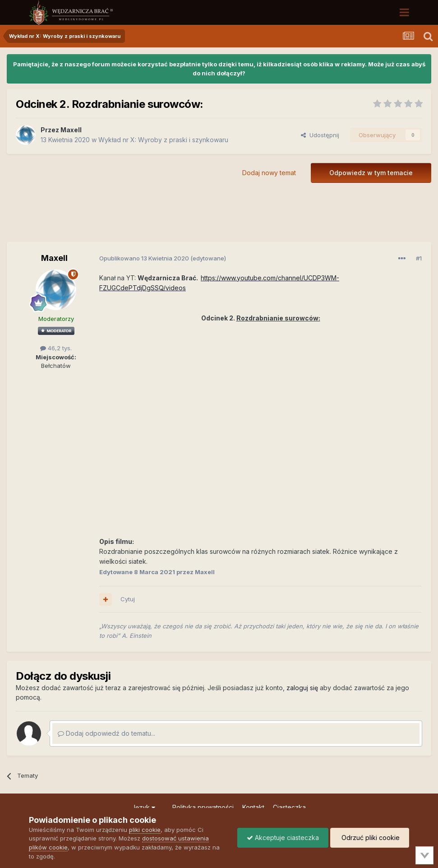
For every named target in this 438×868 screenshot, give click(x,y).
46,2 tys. (56, 348)
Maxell (71, 130)
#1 (419, 258)
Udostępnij (320, 135)
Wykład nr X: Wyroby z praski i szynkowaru (163, 140)
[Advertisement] (219, 219)
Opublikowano (144, 258)
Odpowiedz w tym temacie (371, 173)
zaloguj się (302, 688)
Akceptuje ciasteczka (283, 838)
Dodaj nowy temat (269, 173)
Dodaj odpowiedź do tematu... (106, 733)
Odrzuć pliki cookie (370, 838)
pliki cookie (145, 830)
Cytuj (128, 599)
